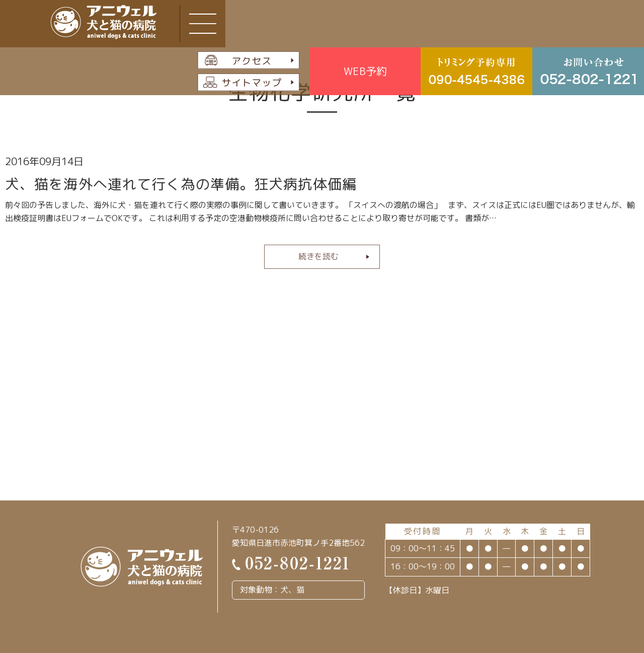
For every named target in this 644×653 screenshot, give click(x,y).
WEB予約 (365, 71)
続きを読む (318, 256)
